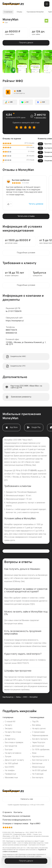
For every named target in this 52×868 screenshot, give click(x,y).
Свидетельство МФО (18, 357)
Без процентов (11, 746)
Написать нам (27, 799)
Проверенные (10, 774)
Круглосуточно (38, 757)
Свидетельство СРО (18, 366)
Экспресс (9, 729)
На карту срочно (39, 729)
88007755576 (11, 330)
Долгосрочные (38, 746)
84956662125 (11, 333)
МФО (25, 697)
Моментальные (38, 767)
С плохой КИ (10, 722)
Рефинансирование (40, 736)
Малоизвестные (11, 778)
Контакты (18, 812)
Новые (7, 736)
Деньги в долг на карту (14, 760)
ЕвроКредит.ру (8, 697)
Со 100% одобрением (41, 750)
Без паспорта (38, 778)
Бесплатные (37, 764)
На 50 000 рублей (39, 771)
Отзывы (19, 12)
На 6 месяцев (38, 774)
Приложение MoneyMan (35, 12)
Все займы (37, 725)
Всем (34, 753)
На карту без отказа (13, 732)
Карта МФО (35, 824)
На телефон (10, 771)
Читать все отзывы (26, 216)
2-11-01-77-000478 (29, 471)
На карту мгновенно (13, 753)
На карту (8, 725)
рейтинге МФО (41, 118)
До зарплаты (10, 739)
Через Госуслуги (39, 743)
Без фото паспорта (40, 739)
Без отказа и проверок (14, 743)
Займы (18, 697)
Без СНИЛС (10, 767)
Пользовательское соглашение (16, 816)
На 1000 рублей (11, 764)
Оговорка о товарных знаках (15, 824)
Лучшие (8, 757)
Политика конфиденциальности (17, 820)
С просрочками (38, 732)
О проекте (7, 812)
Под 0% (35, 722)
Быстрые (9, 750)
